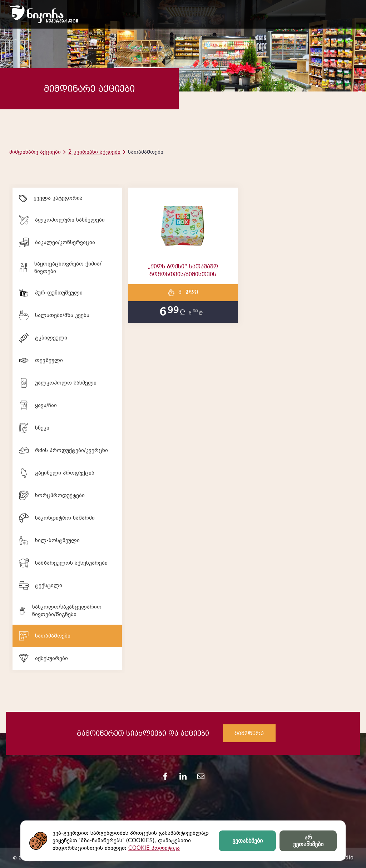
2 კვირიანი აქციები (94, 152)
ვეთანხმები (248, 841)
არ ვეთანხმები (308, 841)
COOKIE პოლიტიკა (154, 848)
